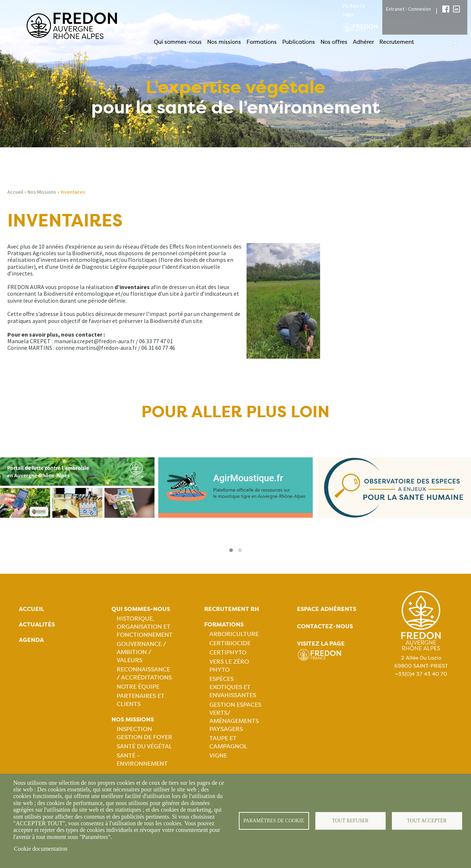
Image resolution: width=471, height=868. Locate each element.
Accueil (15, 192)
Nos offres (334, 42)
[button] (231, 550)
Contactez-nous (325, 626)
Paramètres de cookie (274, 821)
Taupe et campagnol (228, 742)
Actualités (37, 624)
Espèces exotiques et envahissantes (233, 687)
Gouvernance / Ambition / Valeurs (141, 652)
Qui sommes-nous (178, 42)
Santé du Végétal (144, 746)
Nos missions (224, 42)
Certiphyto (228, 652)
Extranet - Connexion (408, 9)
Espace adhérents (327, 609)
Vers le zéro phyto (229, 666)
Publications (299, 42)
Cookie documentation (41, 849)
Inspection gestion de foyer (144, 733)
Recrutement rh (232, 609)
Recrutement (397, 42)
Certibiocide (230, 643)
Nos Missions (42, 192)
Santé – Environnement (142, 760)
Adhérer (363, 42)
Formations (262, 42)
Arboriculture (234, 634)
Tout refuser (350, 821)
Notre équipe (138, 687)
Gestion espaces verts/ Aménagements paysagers (235, 717)
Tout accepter (427, 821)
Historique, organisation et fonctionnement (145, 627)
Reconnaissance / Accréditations (144, 673)
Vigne (218, 755)
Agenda (31, 640)
